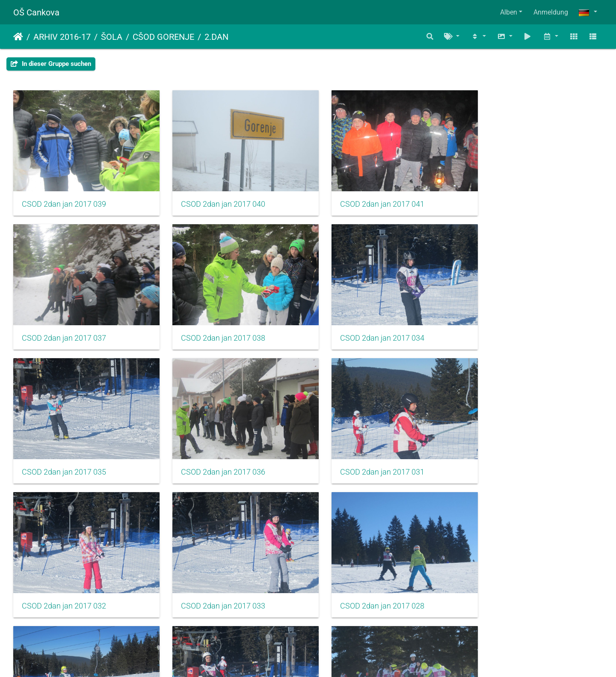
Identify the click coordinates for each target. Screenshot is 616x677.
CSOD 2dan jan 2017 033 (365, 454)
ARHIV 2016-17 (62, 37)
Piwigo (326, 659)
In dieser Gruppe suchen (51, 64)
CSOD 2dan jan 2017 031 (64, 454)
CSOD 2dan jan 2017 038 (64, 326)
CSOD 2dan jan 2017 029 (64, 582)
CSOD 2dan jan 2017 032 (215, 454)
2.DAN (216, 37)
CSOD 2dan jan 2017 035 (365, 326)
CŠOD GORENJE (163, 37)
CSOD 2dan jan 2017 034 (215, 326)
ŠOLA (112, 37)
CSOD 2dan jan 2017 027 (365, 582)
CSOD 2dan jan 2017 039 (64, 198)
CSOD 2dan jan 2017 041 (365, 198)
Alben (509, 12)
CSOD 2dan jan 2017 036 (516, 326)
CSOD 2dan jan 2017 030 (215, 582)
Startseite (18, 37)
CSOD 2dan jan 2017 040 (215, 198)
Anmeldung (551, 12)
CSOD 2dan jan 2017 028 (516, 454)
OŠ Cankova (36, 12)
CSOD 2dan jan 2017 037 (516, 198)
